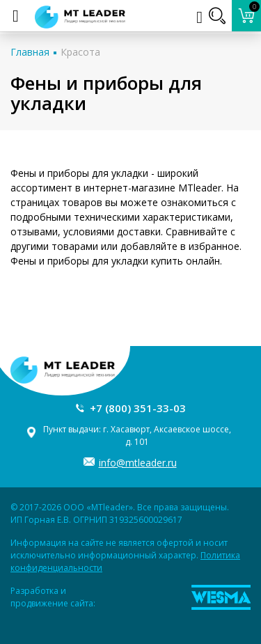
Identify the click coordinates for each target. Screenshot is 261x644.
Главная (30, 52)
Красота (80, 52)
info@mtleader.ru (138, 463)
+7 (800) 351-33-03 (138, 408)
